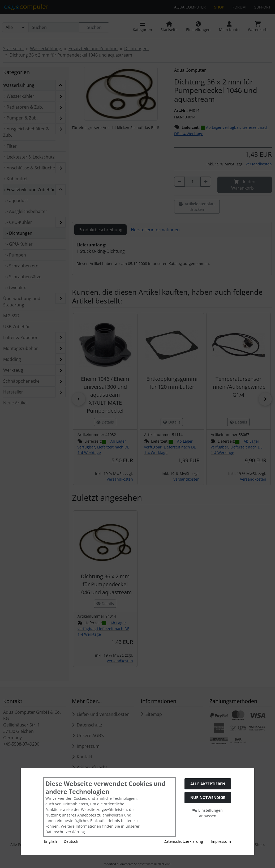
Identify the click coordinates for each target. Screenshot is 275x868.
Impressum (221, 841)
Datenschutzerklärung (183, 841)
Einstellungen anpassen (208, 813)
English (51, 841)
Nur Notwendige (208, 798)
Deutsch (71, 841)
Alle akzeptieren (208, 784)
